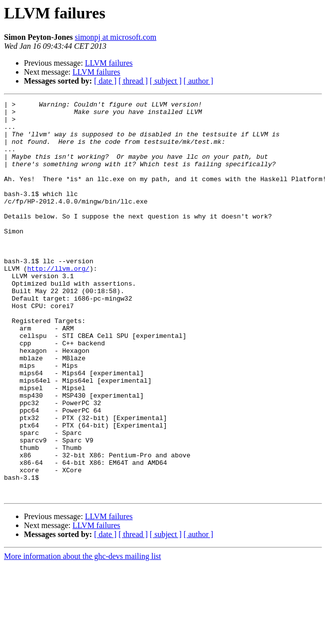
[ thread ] (133, 81)
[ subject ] (166, 81)
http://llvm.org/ (58, 303)
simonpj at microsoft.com (115, 37)
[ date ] (105, 81)
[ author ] (199, 81)
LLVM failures (109, 63)
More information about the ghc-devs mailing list (83, 635)
